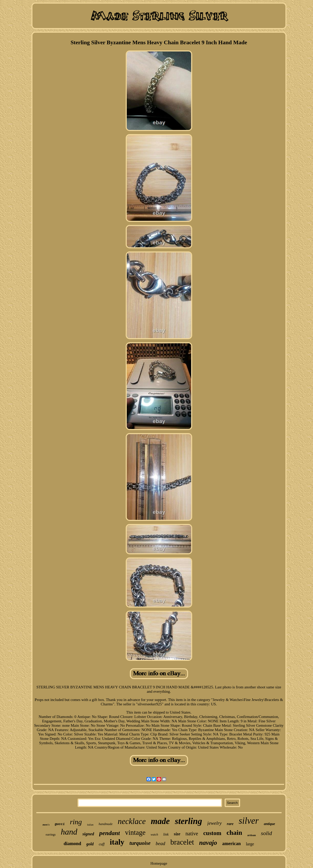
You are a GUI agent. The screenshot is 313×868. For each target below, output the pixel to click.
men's (46, 825)
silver (249, 821)
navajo (208, 843)
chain (234, 833)
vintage (135, 832)
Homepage (159, 863)
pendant (109, 833)
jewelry (215, 823)
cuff (102, 844)
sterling (189, 821)
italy (117, 842)
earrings (51, 835)
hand (69, 832)
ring (76, 822)
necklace (132, 821)
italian (90, 825)
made (160, 821)
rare (230, 824)
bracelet (182, 842)
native (192, 834)
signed (88, 834)
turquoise (140, 843)
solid (267, 833)
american (231, 844)
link (166, 834)
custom (212, 833)
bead (160, 843)
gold (90, 844)
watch (154, 835)
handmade (106, 824)
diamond (72, 844)
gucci (60, 824)
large (250, 844)
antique (269, 824)
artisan (252, 835)
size (177, 834)
